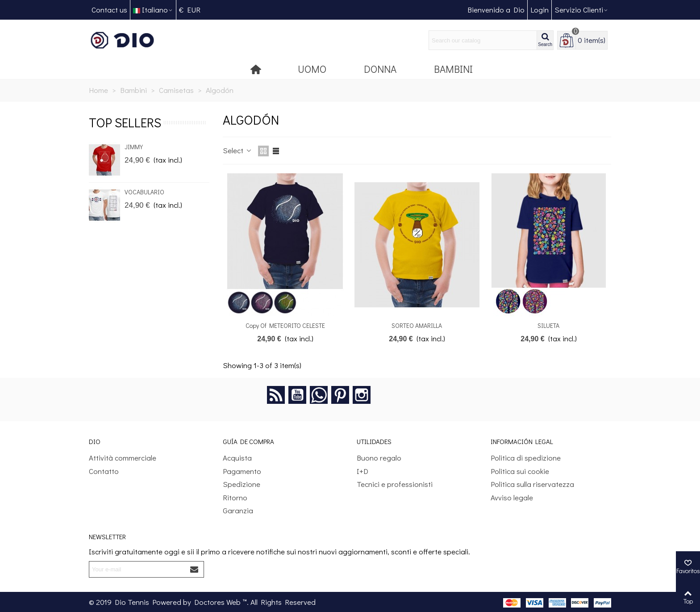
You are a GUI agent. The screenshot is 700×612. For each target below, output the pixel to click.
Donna (380, 69)
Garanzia (238, 510)
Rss (276, 395)
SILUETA (548, 325)
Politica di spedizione (526, 458)
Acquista (237, 458)
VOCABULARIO (144, 192)
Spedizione (242, 484)
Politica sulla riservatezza (532, 484)
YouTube (297, 395)
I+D (362, 471)
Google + (319, 395)
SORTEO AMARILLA (417, 325)
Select (238, 150)
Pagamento (242, 471)
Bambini (453, 69)
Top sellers (125, 122)
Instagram (362, 395)
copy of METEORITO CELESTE (285, 325)
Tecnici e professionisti (395, 484)
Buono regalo (379, 458)
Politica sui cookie (520, 471)
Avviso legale (512, 497)
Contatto (104, 471)
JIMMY (134, 147)
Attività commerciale (123, 458)
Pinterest (340, 395)
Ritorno (235, 497)
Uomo (312, 69)
